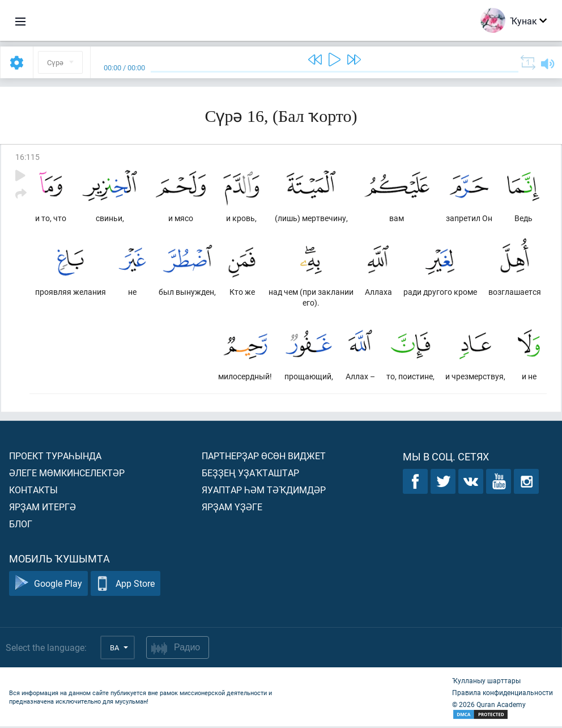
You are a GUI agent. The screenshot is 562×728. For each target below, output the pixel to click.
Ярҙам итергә (42, 508)
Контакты (33, 491)
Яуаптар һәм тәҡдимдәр (264, 491)
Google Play (48, 585)
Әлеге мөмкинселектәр (67, 474)
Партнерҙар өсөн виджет (264, 457)
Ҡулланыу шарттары (486, 682)
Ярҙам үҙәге (232, 508)
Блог (21, 525)
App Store (125, 585)
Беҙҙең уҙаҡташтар (250, 474)
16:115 (27, 157)
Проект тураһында (55, 457)
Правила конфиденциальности (503, 694)
